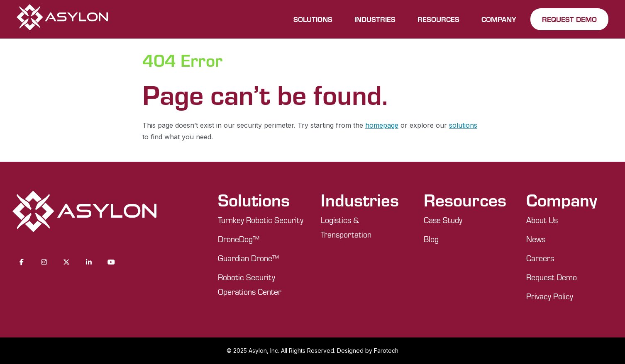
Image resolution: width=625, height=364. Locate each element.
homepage (382, 125)
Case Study (443, 220)
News (536, 239)
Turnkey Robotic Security (261, 220)
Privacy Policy (550, 296)
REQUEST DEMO (569, 19)
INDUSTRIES (375, 19)
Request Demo (552, 277)
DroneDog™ (239, 239)
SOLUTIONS (313, 19)
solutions (463, 125)
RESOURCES (438, 19)
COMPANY (499, 19)
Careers (540, 258)
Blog (431, 239)
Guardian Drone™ (248, 258)
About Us (542, 220)
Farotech (386, 351)
